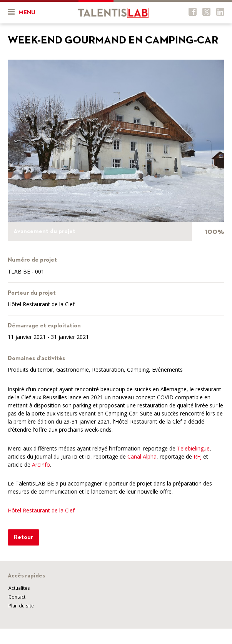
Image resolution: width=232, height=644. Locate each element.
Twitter (206, 12)
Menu (22, 12)
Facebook (193, 12)
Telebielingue (193, 448)
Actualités (19, 588)
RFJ (198, 456)
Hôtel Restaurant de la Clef (41, 510)
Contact (17, 597)
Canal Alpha (142, 456)
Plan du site (21, 606)
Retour (23, 537)
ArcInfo (41, 465)
